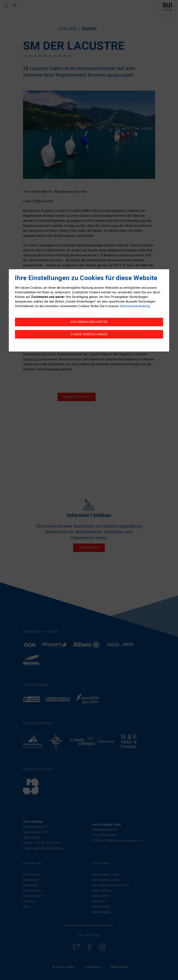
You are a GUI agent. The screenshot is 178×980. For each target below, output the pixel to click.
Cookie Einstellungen (89, 334)
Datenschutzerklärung (135, 306)
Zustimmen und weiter (89, 322)
